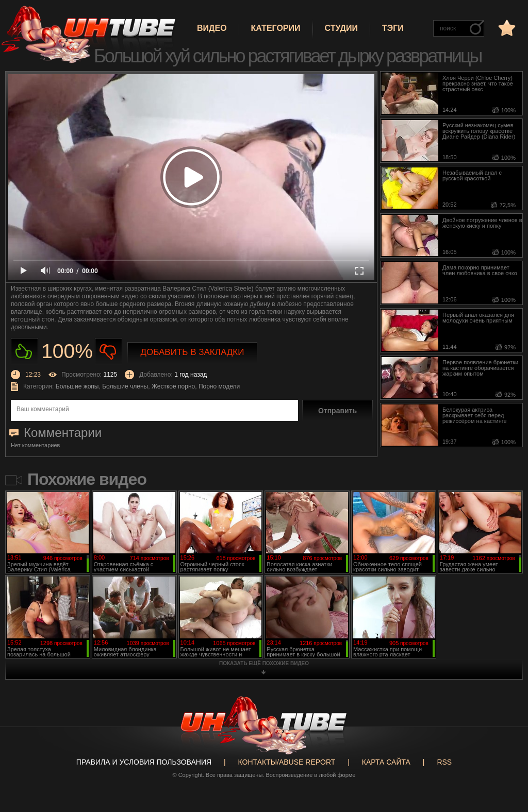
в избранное (506, 28)
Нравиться (24, 352)
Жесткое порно (173, 386)
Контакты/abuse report (287, 762)
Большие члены (125, 386)
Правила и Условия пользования (144, 762)
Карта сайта (386, 762)
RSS (444, 762)
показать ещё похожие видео (264, 663)
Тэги (393, 28)
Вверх (505, 766)
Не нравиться (109, 352)
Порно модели (219, 386)
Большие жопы (77, 386)
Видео (212, 28)
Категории (276, 28)
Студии (341, 28)
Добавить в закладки (193, 352)
